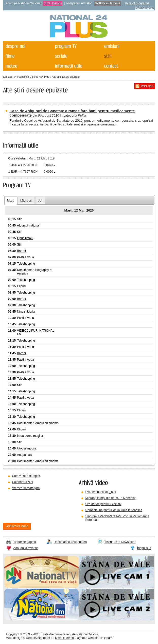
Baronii (57, 3)
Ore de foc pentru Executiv (103, 504)
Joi (40, 200)
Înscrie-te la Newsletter (120, 542)
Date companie (145, 8)
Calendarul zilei (22, 482)
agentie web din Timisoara (95, 638)
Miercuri (26, 200)
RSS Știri (147, 86)
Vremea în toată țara (26, 488)
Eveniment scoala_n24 (101, 492)
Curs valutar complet (26, 476)
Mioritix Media (64, 638)
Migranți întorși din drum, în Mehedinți (111, 498)
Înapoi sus (144, 548)
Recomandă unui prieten (70, 542)
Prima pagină (21, 77)
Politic (82, 115)
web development (38, 638)
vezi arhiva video (17, 526)
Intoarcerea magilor (30, 436)
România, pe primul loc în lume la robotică (114, 510)
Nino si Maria (26, 312)
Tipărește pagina (24, 542)
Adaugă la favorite (25, 548)
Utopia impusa (27, 448)
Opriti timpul (25, 238)
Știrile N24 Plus (40, 77)
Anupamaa (24, 455)
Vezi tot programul (137, 3)
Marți (11, 200)
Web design (14, 638)
